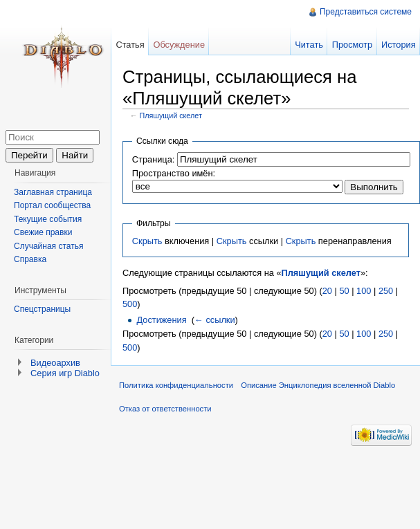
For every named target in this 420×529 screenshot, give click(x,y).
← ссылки (215, 320)
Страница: (154, 159)
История (399, 45)
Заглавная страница (53, 192)
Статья (130, 45)
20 (327, 291)
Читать (309, 45)
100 (364, 291)
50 (344, 291)
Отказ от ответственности (165, 409)
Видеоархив (55, 363)
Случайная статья (48, 246)
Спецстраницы (42, 309)
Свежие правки (43, 232)
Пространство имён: (174, 173)
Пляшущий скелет (171, 115)
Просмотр (352, 45)
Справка (30, 259)
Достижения (161, 320)
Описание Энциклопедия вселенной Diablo (318, 385)
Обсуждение (179, 45)
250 (386, 291)
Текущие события (48, 219)
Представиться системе (366, 12)
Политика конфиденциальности (176, 385)
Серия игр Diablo (65, 373)
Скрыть (147, 241)
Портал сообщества (52, 205)
